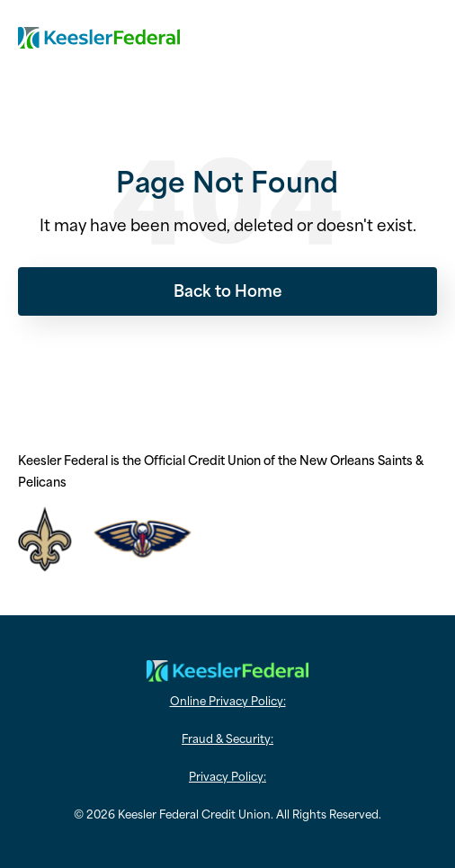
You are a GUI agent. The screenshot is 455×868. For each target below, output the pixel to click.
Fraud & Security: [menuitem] (227, 738)
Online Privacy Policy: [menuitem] (228, 700)
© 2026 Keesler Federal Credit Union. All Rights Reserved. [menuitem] (227, 813)
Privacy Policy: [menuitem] (227, 775)
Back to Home (228, 290)
